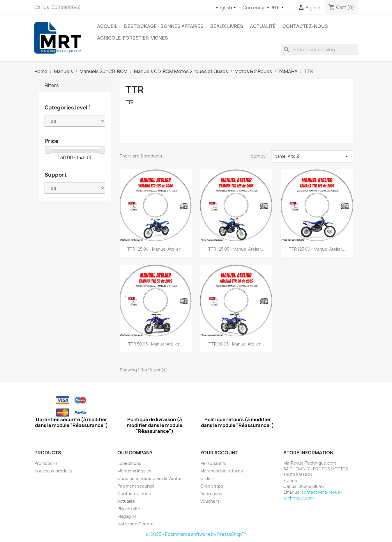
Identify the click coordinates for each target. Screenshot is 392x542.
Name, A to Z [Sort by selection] (312, 156)
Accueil (107, 26)
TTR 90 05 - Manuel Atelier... (236, 344)
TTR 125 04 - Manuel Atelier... (156, 249)
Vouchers (210, 501)
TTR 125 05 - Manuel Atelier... (236, 249)
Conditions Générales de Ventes (150, 478)
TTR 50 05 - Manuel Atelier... (156, 344)
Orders (208, 478)
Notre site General (136, 524)
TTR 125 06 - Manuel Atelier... (317, 249)
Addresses (211, 494)
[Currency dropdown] (276, 8)
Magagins (127, 516)
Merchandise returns (222, 471)
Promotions (46, 463)
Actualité (263, 26)
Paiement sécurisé (136, 486)
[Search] (319, 49)
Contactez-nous (305, 26)
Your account (219, 453)
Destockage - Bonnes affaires (164, 26)
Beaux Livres (227, 26)
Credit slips (212, 486)
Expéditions (129, 463)
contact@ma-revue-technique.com (313, 495)
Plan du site (129, 509)
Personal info (213, 463)
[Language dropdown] (227, 8)
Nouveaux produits (53, 471)
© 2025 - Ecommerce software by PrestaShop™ (196, 534)
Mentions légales (134, 471)
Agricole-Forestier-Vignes (133, 38)
